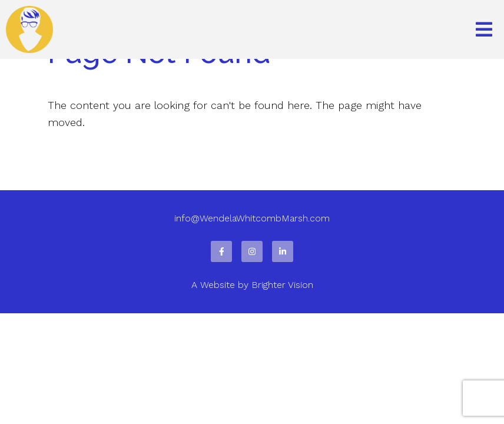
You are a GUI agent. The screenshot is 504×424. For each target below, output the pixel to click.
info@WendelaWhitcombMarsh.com (252, 218)
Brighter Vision (282, 285)
